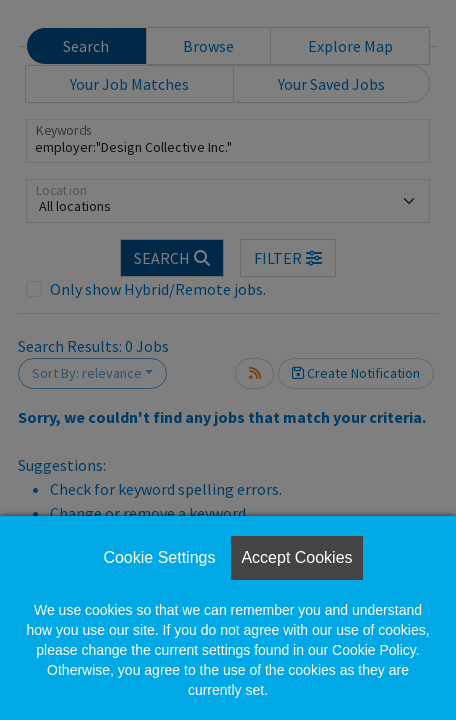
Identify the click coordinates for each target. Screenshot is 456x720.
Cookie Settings (159, 557)
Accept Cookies (296, 557)
